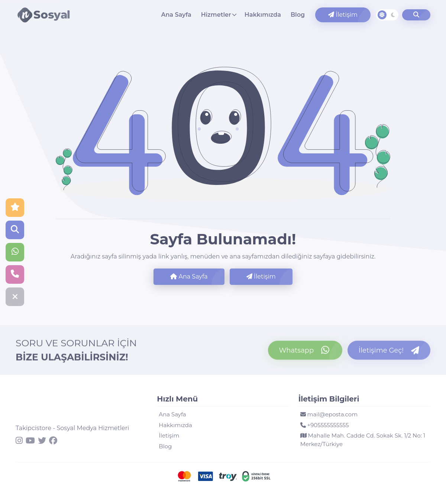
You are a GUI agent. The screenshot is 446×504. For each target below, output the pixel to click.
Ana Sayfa (176, 15)
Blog (298, 15)
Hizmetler (216, 15)
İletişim (343, 15)
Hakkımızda (263, 15)
